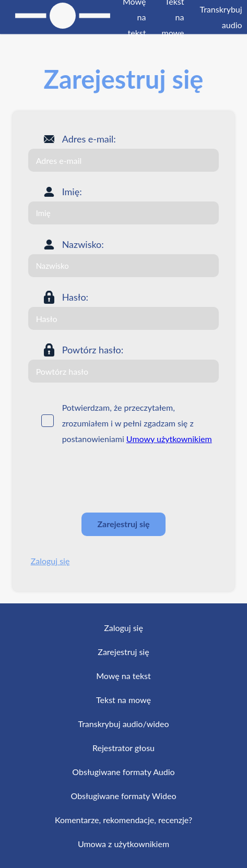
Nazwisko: (83, 244)
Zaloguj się (50, 561)
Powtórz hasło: (93, 350)
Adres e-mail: (89, 139)
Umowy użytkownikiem (169, 439)
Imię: (72, 192)
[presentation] (108, 479)
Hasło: (75, 297)
